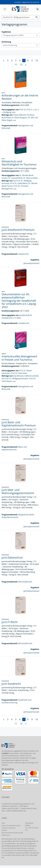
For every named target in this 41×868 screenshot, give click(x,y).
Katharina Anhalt (32, 376)
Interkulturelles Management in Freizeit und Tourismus (19, 358)
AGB (3, 830)
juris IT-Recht (10, 622)
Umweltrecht (24, 323)
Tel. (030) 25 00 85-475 (32, 829)
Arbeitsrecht (24, 254)
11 (16, 65)
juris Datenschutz (12, 557)
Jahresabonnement (31, 263)
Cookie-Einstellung (8, 828)
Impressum (6, 835)
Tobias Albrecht (20, 115)
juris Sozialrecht (11, 684)
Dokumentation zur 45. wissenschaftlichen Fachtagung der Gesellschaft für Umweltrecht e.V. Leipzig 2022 (19, 301)
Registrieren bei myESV (30, 2)
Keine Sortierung (21, 45)
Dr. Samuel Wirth (15, 178)
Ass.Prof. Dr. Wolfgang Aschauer (15, 378)
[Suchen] (18, 17)
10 (37, 60)
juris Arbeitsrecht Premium (18, 230)
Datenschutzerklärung (10, 825)
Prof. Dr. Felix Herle (19, 373)
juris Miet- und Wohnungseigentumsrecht (18, 491)
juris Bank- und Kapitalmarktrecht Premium (19, 424)
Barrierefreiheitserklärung (11, 833)
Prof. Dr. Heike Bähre (19, 183)
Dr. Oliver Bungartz (19, 118)
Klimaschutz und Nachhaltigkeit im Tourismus (19, 163)
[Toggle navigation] (5, 9)
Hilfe (3, 823)
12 (21, 65)
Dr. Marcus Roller (31, 178)
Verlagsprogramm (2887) (21, 35)
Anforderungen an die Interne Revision (20, 97)
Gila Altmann (18, 376)
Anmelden (17, 2)
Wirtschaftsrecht (25, 582)
